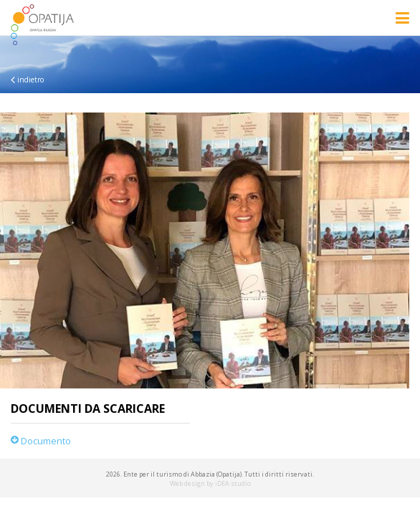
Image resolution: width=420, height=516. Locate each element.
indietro (27, 80)
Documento (41, 441)
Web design (187, 483)
